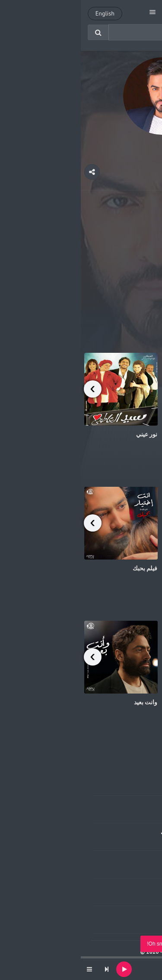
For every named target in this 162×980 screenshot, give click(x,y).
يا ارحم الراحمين (138, 434)
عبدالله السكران (106, 841)
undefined (121, 974)
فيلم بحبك (64, 568)
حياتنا (152, 702)
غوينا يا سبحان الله (103, 832)
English (24, 13)
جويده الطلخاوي (106, 786)
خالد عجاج (114, 896)
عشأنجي (148, 568)
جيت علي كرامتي (103, 860)
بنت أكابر (123, 966)
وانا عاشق (113, 777)
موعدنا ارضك (109, 915)
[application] (81, 969)
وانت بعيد (65, 702)
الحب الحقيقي (108, 805)
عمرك (118, 887)
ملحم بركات (111, 923)
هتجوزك (149, 300)
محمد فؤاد (113, 813)
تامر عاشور (112, 868)
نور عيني (66, 434)
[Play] (43, 969)
